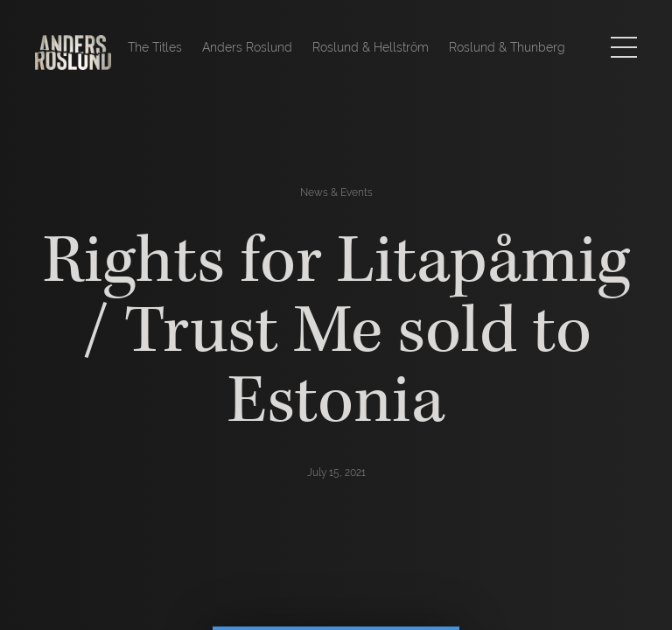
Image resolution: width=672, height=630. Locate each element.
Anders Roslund (247, 47)
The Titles (155, 47)
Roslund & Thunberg (507, 47)
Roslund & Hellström (371, 47)
